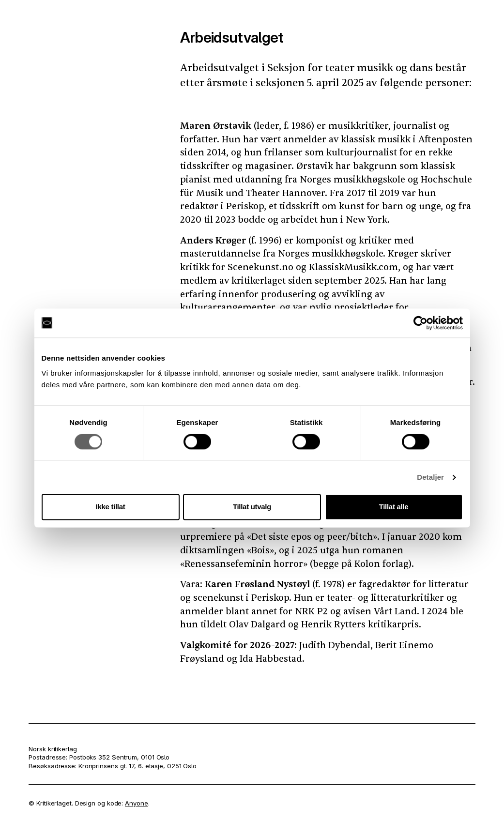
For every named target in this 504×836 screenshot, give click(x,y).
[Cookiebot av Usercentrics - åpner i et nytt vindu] (420, 323)
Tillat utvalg (252, 507)
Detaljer (430, 477)
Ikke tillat (111, 507)
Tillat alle (394, 507)
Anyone (136, 803)
